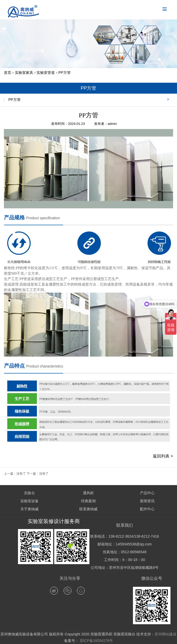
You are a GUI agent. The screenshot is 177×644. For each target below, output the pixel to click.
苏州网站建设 (166, 634)
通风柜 (88, 493)
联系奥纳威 (88, 509)
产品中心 (147, 493)
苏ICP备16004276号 (96, 641)
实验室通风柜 (101, 634)
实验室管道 (46, 73)
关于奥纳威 (29, 509)
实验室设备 (29, 501)
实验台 (29, 493)
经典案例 (88, 501)
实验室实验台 (124, 634)
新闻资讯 (147, 501)
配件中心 (147, 509)
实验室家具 (24, 73)
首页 (8, 73)
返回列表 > (163, 456)
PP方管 (65, 73)
